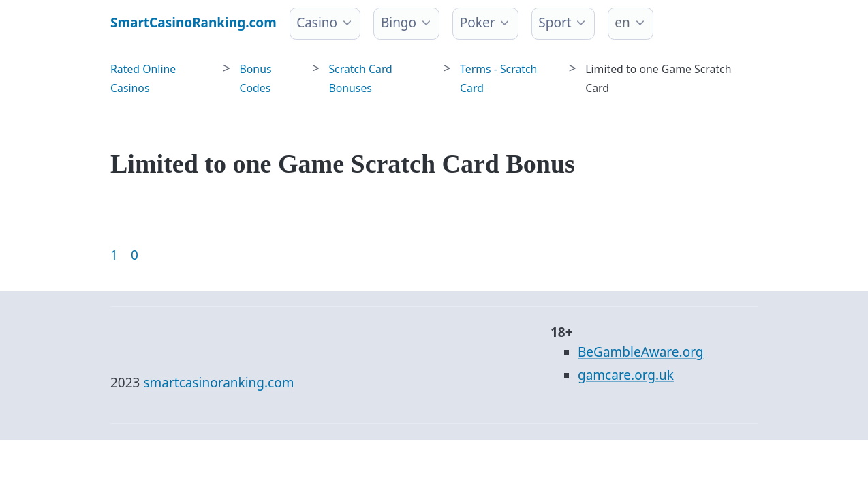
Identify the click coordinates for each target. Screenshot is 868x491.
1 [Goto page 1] (114, 255)
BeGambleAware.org (640, 352)
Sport (555, 23)
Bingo (399, 23)
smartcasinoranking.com (218, 383)
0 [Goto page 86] (135, 255)
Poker (478, 23)
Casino (317, 23)
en (622, 23)
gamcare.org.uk (626, 375)
